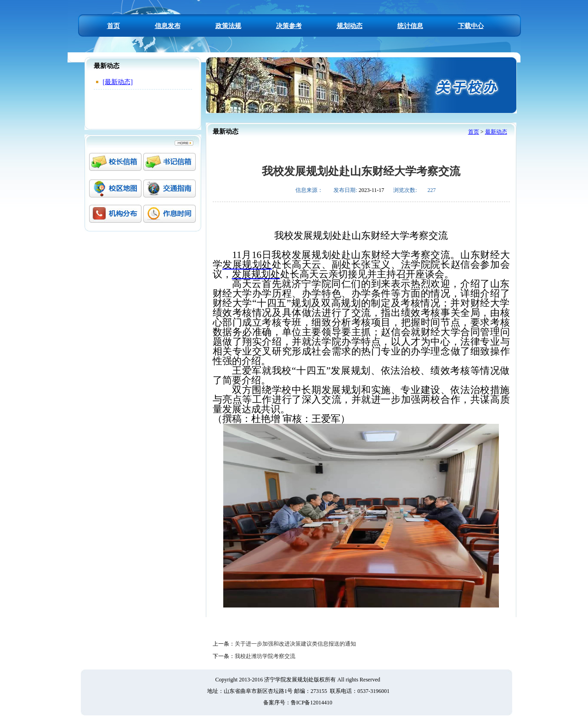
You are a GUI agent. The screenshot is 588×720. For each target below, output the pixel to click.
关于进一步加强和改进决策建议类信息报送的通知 (295, 644)
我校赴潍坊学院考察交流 (265, 656)
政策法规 (228, 26)
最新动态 (496, 132)
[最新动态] (118, 82)
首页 (113, 26)
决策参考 (289, 26)
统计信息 (410, 26)
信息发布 (168, 26)
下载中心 (471, 26)
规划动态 (350, 26)
